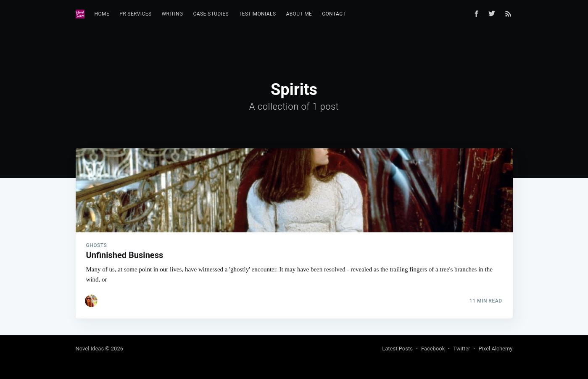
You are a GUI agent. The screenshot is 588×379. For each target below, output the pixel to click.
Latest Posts (397, 349)
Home (102, 14)
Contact (334, 14)
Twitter (461, 349)
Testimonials (257, 14)
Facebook (433, 349)
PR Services (135, 14)
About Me (299, 14)
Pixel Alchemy (495, 349)
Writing (172, 14)
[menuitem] (102, 14)
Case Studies (211, 14)
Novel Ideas (90, 349)
